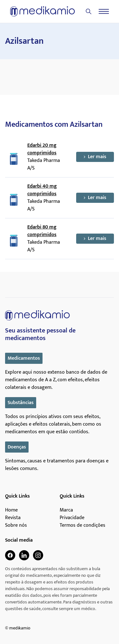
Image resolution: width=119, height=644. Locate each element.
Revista (13, 518)
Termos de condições (83, 525)
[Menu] (104, 11)
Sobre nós (16, 525)
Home (11, 510)
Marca (66, 510)
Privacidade (72, 518)
